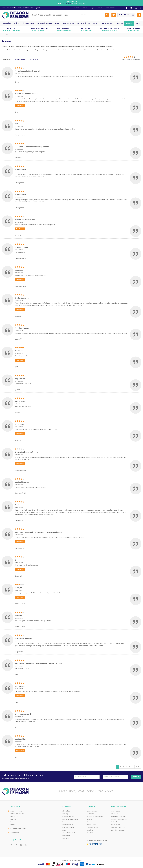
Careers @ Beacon (93, 811)
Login (93, 8)
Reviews (76, 8)
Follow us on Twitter (131, 8)
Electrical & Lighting (69, 827)
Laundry (65, 822)
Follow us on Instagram (141, 8)
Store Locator (116, 825)
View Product (20, 105)
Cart (120, 15)
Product (20, 59)
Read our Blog (136, 8)
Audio (64, 830)
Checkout (139, 15)
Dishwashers (66, 811)
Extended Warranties (118, 830)
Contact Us (90, 814)
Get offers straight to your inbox (37, 777)
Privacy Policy (91, 825)
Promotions (66, 836)
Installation (115, 814)
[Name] (87, 777)
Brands (138, 23)
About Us (90, 833)
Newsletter (90, 830)
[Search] (93, 15)
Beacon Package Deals (118, 817)
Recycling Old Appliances (119, 819)
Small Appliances (68, 825)
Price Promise (115, 811)
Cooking (65, 814)
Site (34, 59)
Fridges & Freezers (68, 817)
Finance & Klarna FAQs (118, 827)
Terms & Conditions (93, 827)
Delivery (89, 819)
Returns (89, 822)
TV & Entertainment (69, 833)
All (7, 59)
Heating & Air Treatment (70, 819)
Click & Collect (116, 822)
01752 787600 (15, 832)
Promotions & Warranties (95, 817)
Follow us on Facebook (126, 8)
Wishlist (100, 8)
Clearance (66, 838)
